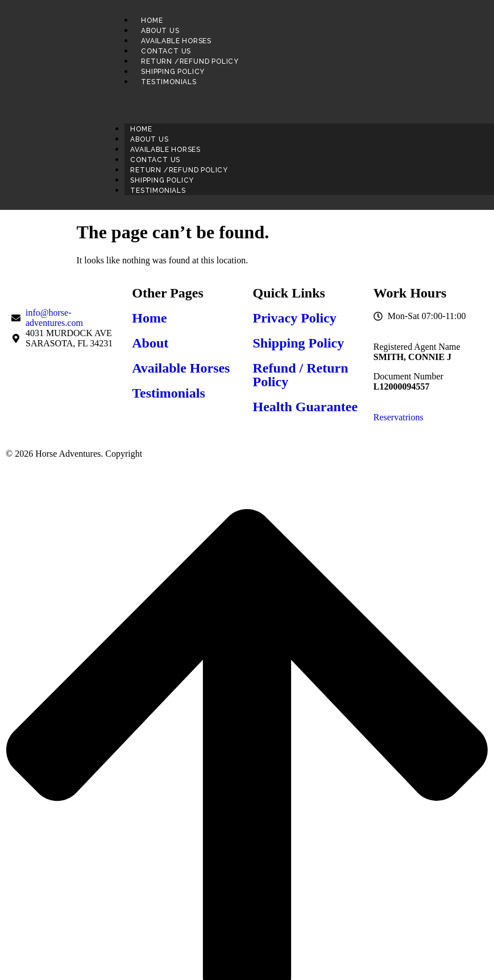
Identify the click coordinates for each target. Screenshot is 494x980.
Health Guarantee (306, 407)
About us (160, 31)
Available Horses (176, 41)
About (150, 343)
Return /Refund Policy (190, 61)
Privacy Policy (295, 318)
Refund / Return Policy (301, 375)
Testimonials (169, 82)
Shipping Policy (173, 72)
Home (152, 20)
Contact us (166, 51)
